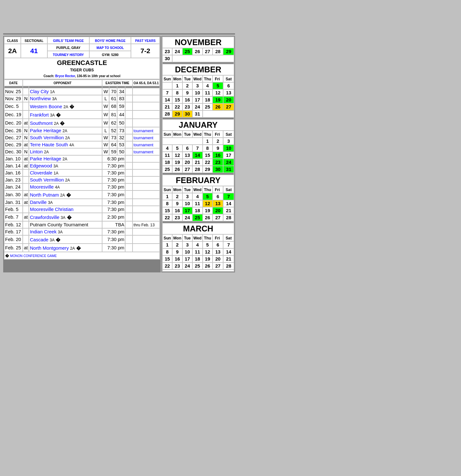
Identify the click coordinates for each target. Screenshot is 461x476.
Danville (38, 202)
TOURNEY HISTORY (68, 55)
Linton (36, 152)
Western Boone (46, 107)
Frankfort (39, 115)
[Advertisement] (119, 17)
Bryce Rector (65, 76)
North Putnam (44, 195)
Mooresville (42, 187)
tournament (143, 131)
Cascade (39, 240)
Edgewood (41, 166)
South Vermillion (47, 138)
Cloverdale (41, 173)
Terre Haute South (49, 145)
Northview (40, 99)
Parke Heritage (45, 131)
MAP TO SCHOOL (110, 48)
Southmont (41, 123)
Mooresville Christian (52, 209)
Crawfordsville (44, 217)
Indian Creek (43, 232)
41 (34, 51)
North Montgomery (49, 248)
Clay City (39, 92)
